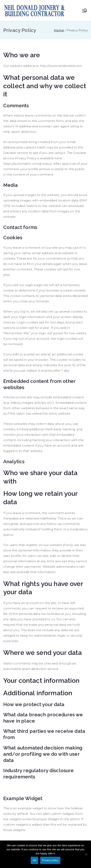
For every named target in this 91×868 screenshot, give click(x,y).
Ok (34, 860)
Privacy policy (50, 860)
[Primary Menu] (85, 10)
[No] (86, 854)
